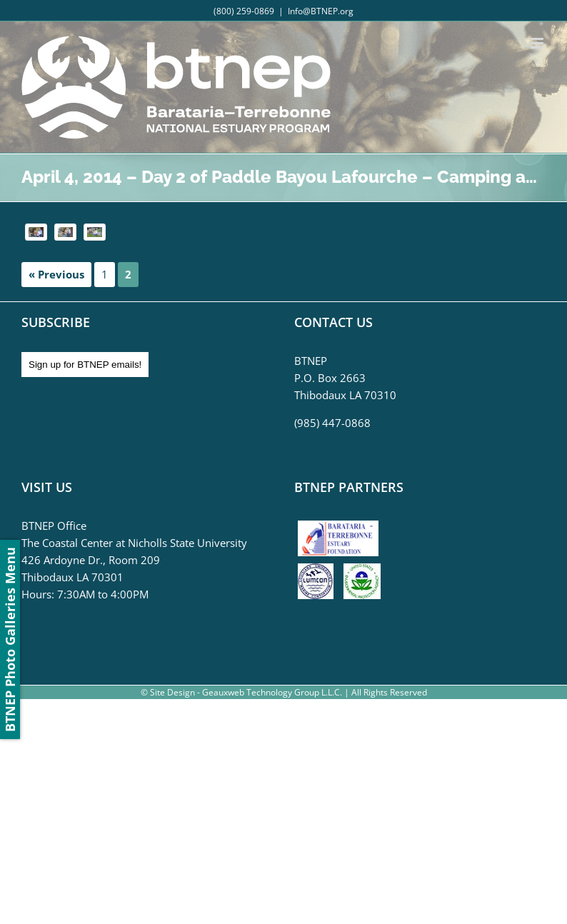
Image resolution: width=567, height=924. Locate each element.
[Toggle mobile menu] (538, 43)
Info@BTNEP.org (321, 11)
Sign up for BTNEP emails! (85, 365)
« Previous (56, 274)
